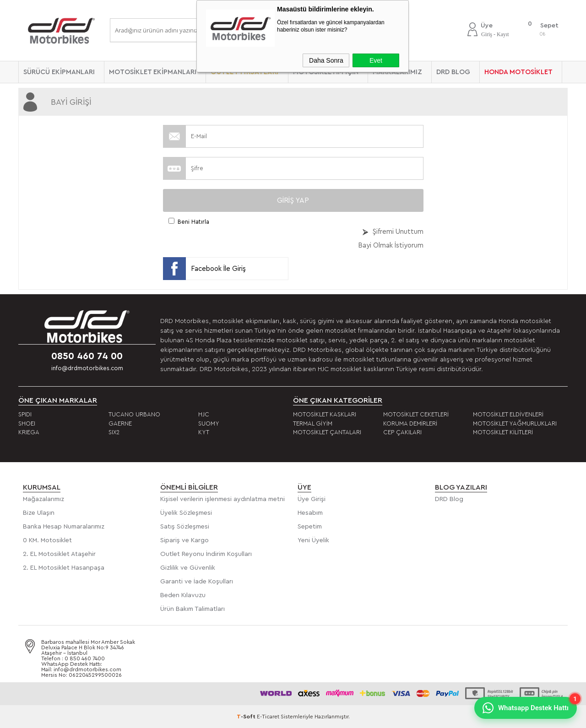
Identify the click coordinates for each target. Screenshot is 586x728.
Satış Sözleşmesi (185, 527)
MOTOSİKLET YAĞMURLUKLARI (515, 423)
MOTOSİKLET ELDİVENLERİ (508, 414)
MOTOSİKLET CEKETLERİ (416, 414)
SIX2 (114, 432)
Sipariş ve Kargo (184, 540)
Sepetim (310, 527)
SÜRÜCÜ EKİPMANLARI (59, 72)
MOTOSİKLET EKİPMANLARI (153, 72)
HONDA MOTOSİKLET (518, 72)
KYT (204, 432)
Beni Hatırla (193, 222)
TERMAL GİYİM (313, 423)
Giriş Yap (293, 200)
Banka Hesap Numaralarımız (64, 527)
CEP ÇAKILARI (402, 432)
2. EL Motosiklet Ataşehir (59, 554)
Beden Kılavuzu (183, 595)
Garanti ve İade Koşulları (197, 582)
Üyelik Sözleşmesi (186, 513)
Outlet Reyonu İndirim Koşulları (206, 554)
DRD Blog (449, 499)
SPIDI (25, 414)
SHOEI (27, 423)
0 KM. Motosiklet (47, 540)
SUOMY (209, 423)
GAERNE (120, 423)
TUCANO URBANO (134, 414)
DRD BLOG (453, 72)
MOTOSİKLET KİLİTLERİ (503, 432)
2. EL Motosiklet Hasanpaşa (64, 568)
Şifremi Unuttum (398, 232)
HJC (204, 414)
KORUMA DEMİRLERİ (410, 423)
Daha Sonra (326, 60)
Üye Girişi (312, 499)
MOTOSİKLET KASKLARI (325, 414)
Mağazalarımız (43, 499)
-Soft (247, 717)
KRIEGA (29, 432)
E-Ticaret (268, 717)
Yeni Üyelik (313, 540)
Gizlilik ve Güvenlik (188, 568)
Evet (376, 60)
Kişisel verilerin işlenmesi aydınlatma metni (222, 499)
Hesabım (310, 513)
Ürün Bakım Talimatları (193, 609)
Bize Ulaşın (39, 513)
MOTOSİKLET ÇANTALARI (327, 432)
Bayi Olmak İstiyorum (391, 245)
